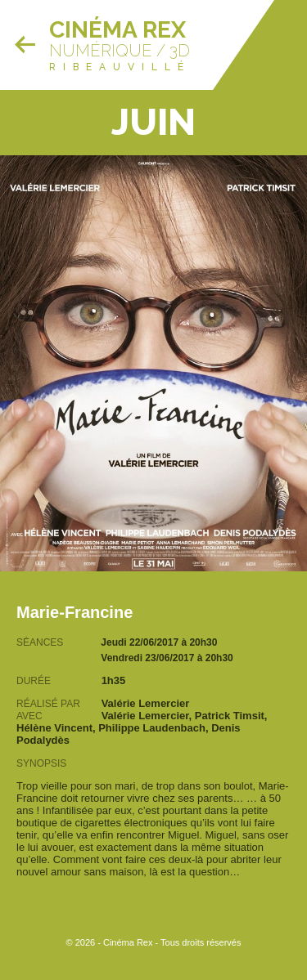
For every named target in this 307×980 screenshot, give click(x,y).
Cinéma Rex (117, 30)
